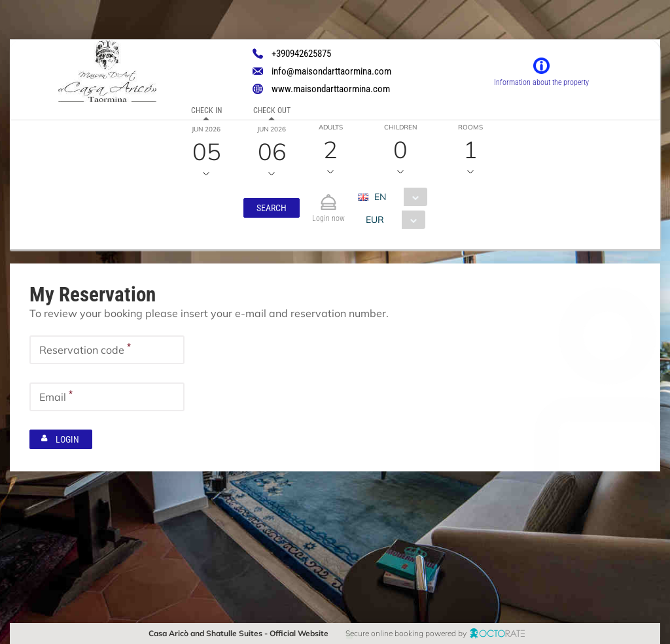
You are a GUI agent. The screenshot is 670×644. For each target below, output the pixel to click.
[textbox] (107, 350)
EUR (375, 220)
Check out (272, 110)
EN (380, 197)
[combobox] (397, 197)
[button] (272, 208)
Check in (206, 110)
